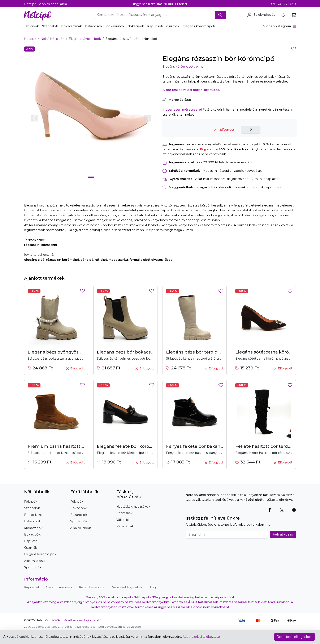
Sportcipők (33, 567)
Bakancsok (94, 26)
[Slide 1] (91, 177)
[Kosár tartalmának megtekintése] (294, 15)
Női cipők (57, 39)
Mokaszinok (115, 26)
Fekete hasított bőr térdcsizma (269, 446)
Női (43, 39)
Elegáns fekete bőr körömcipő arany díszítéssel (148, 446)
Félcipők (32, 26)
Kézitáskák (124, 513)
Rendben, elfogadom (295, 637)
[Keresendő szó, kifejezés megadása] (154, 15)
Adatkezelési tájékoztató (83, 620)
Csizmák (173, 26)
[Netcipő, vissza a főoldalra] (38, 14)
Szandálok (50, 26)
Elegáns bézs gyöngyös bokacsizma (67, 352)
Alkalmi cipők (34, 561)
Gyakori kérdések (59, 587)
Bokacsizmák (72, 26)
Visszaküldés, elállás (127, 587)
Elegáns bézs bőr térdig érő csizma (204, 352)
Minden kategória (279, 26)
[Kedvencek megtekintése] (284, 15)
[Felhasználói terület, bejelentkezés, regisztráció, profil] (261, 15)
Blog (152, 587)
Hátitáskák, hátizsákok (133, 507)
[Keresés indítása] (221, 15)
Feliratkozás (283, 534)
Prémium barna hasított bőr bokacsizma (72, 446)
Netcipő (30, 39)
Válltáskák (124, 520)
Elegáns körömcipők (199, 26)
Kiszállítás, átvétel (92, 587)
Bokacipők (136, 26)
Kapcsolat (32, 587)
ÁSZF (56, 620)
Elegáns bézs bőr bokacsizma (129, 352)
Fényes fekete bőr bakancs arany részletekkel (216, 446)
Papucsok (155, 26)
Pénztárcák (125, 526)
